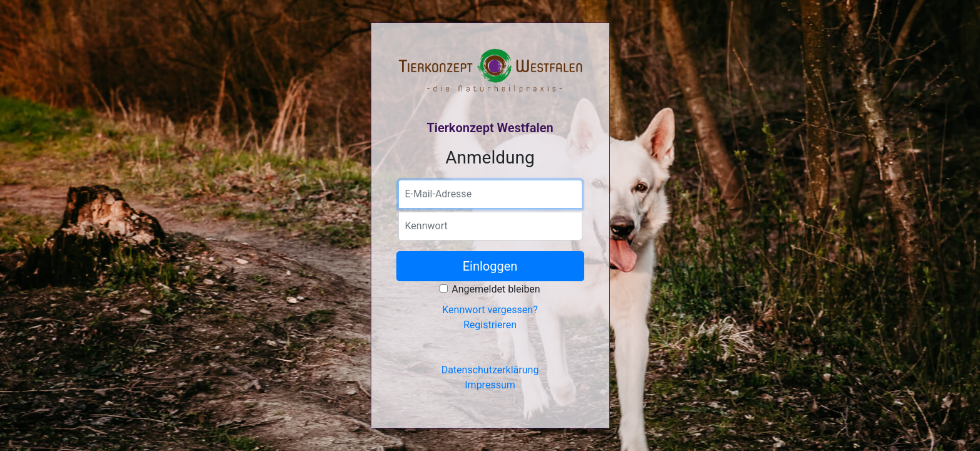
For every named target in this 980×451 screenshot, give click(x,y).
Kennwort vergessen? (490, 310)
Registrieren (490, 325)
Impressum (490, 385)
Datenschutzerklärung (490, 370)
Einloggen (490, 266)
